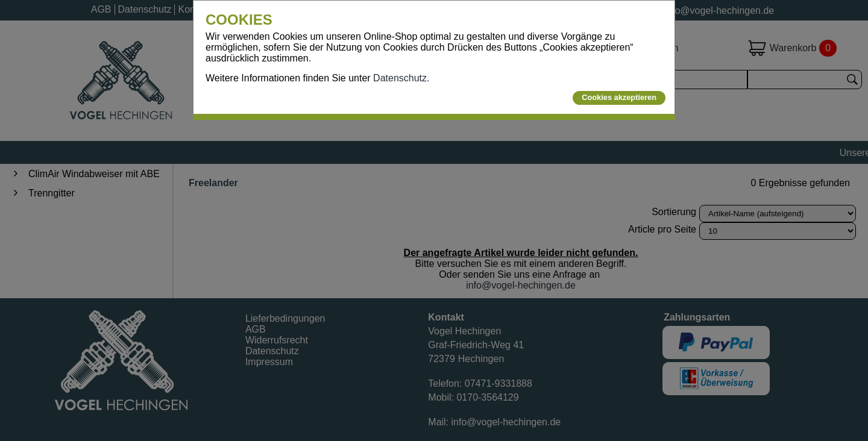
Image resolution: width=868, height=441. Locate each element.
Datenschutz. (401, 78)
